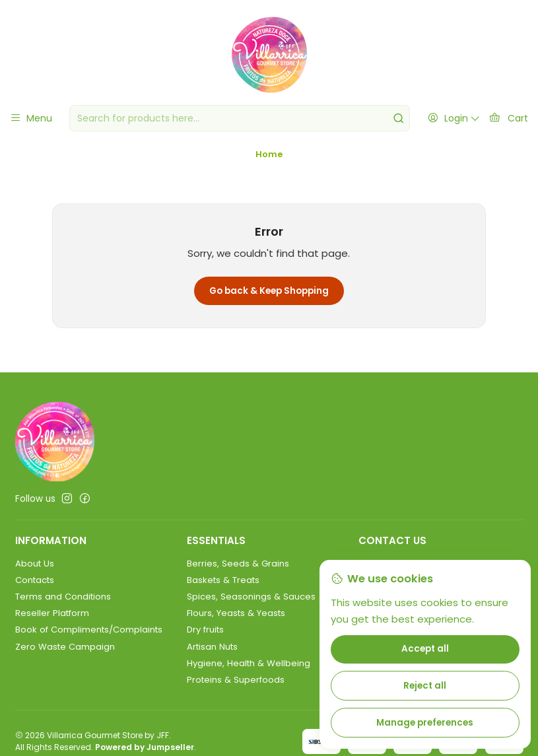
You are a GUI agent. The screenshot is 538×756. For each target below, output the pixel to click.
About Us (35, 575)
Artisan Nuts (212, 658)
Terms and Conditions (63, 608)
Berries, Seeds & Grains (238, 575)
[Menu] (31, 118)
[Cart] (508, 118)
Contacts (35, 591)
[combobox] (240, 118)
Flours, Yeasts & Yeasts (236, 624)
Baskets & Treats (223, 591)
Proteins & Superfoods (236, 691)
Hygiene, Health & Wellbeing (249, 674)
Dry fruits (205, 641)
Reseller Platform (52, 624)
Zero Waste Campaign (65, 658)
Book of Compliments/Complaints (89, 641)
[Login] (454, 118)
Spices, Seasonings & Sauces (251, 608)
